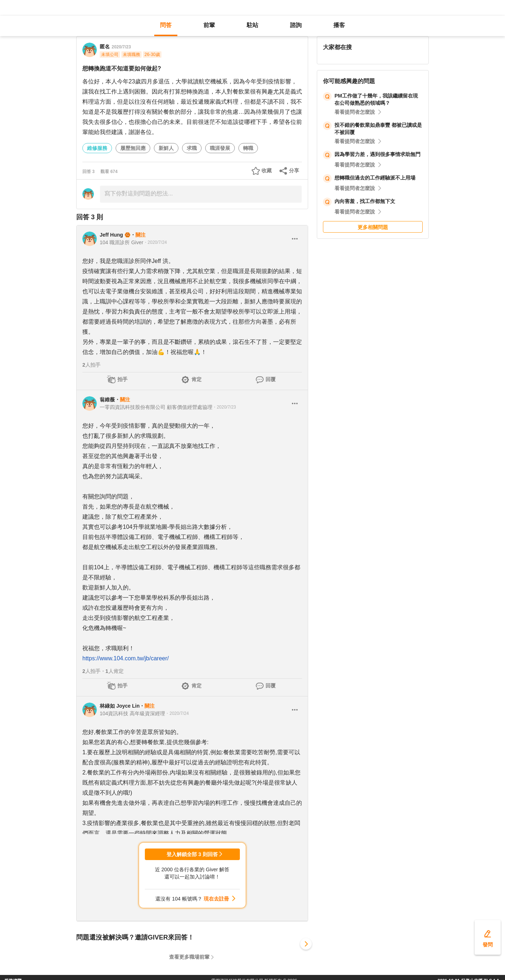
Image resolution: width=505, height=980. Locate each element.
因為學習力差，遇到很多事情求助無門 (377, 154)
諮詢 (296, 25)
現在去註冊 (216, 899)
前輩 (209, 25)
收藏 (267, 170)
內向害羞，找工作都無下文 (365, 201)
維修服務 (97, 148)
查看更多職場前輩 (189, 957)
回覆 (271, 379)
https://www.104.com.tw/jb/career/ (126, 658)
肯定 (197, 379)
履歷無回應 (133, 148)
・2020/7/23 (224, 407)
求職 (192, 148)
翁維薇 (107, 400)
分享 (294, 170)
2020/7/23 (121, 47)
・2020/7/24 (155, 242)
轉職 (248, 148)
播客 (339, 25)
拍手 (122, 379)
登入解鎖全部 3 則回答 (192, 854)
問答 (166, 25)
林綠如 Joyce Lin (120, 706)
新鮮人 (166, 148)
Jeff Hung (111, 235)
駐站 (252, 25)
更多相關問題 (373, 227)
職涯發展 (220, 148)
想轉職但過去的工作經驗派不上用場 (375, 178)
